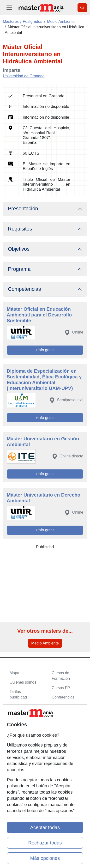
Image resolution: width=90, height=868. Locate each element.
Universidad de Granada (24, 76)
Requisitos (20, 229)
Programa (19, 269)
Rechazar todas (45, 843)
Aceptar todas (45, 827)
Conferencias (63, 697)
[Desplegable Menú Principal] (9, 8)
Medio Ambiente (45, 643)
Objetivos (19, 249)
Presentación (23, 209)
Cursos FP (61, 688)
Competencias (24, 289)
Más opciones (45, 858)
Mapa (14, 673)
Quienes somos (23, 682)
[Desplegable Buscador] (82, 8)
